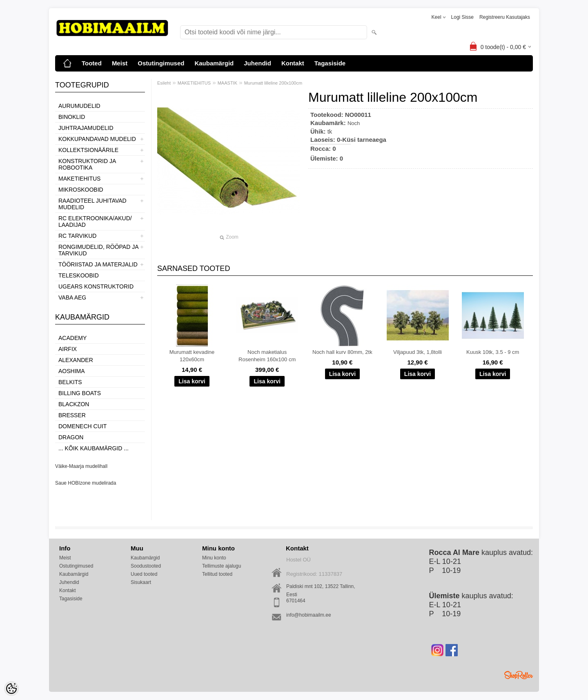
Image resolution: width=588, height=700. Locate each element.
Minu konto (214, 558)
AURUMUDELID (79, 106)
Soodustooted (146, 566)
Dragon (71, 437)
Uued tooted (144, 574)
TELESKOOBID (79, 275)
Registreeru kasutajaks (505, 17)
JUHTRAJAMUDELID (86, 128)
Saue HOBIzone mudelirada (86, 483)
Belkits (70, 382)
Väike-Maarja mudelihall (81, 466)
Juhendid (257, 63)
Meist (120, 63)
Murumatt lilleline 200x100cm (273, 83)
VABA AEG (72, 297)
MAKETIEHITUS (79, 179)
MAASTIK (227, 83)
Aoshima (72, 371)
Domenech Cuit (82, 426)
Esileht (164, 83)
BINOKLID (72, 117)
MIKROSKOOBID (81, 190)
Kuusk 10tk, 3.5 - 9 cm (493, 352)
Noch (354, 123)
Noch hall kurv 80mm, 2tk (342, 352)
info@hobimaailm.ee (309, 615)
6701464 (296, 601)
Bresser (72, 415)
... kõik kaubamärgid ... (94, 448)
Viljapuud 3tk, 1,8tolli (418, 352)
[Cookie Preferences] (11, 689)
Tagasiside (330, 63)
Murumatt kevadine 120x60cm (192, 356)
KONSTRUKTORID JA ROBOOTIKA (87, 164)
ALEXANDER (76, 360)
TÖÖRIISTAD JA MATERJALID (98, 264)
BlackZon (74, 404)
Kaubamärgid (214, 63)
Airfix (68, 349)
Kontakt (293, 63)
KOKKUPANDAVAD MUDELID (97, 139)
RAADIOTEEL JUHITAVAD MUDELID (92, 204)
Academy (72, 338)
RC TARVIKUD (77, 236)
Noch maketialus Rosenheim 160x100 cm (267, 356)
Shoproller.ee (519, 675)
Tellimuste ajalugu (222, 566)
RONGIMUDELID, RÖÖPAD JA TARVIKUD (98, 250)
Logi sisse (462, 17)
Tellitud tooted (217, 574)
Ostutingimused (161, 63)
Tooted (92, 63)
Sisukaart (141, 582)
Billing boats (80, 393)
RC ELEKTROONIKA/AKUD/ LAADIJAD (95, 221)
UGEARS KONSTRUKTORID (96, 286)
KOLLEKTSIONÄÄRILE (88, 150)
